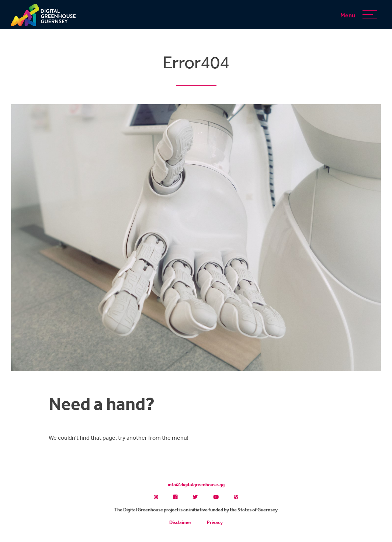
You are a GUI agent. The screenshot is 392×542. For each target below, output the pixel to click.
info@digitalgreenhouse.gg (196, 485)
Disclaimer (180, 522)
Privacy (215, 522)
